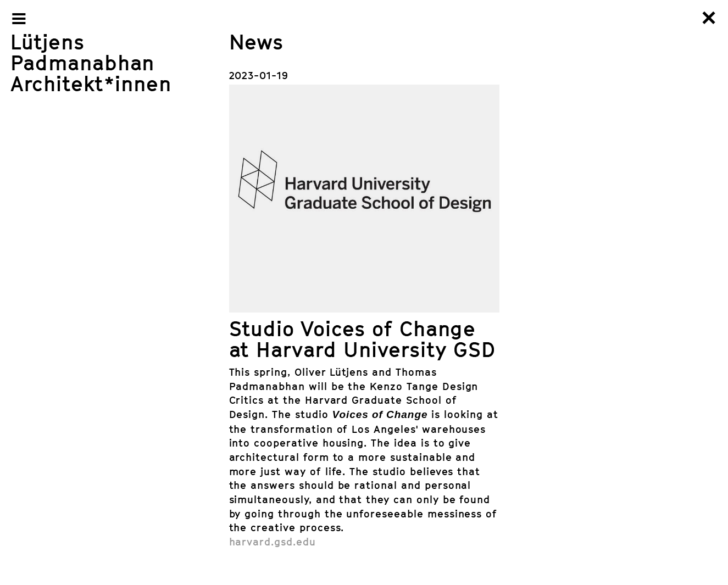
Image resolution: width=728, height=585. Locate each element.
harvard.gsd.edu (273, 541)
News (257, 41)
